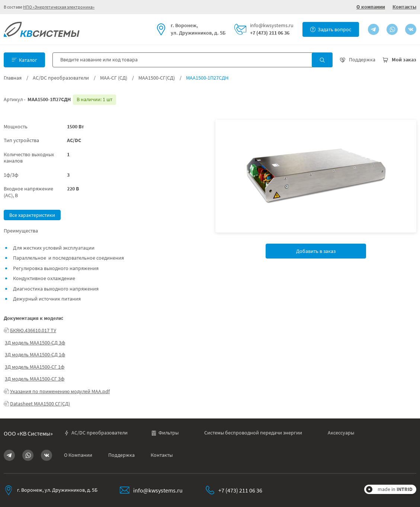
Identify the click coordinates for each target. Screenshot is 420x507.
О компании (371, 7)
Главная (13, 78)
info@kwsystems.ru (272, 25)
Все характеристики (32, 215)
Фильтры (165, 433)
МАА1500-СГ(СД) (157, 78)
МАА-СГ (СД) (114, 78)
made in (395, 489)
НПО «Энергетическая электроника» (59, 7)
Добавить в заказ (316, 251)
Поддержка (121, 455)
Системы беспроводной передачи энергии (253, 433)
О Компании (78, 455)
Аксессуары (341, 433)
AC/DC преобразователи (61, 78)
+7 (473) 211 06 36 (270, 33)
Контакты (404, 7)
